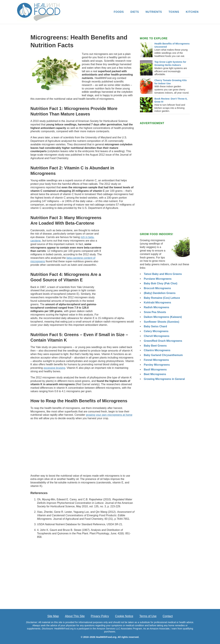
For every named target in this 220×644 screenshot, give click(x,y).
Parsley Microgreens (157, 365)
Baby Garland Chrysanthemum (163, 355)
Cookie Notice (124, 616)
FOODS (119, 12)
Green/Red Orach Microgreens (163, 341)
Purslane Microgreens (158, 279)
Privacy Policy (100, 616)
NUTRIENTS (154, 12)
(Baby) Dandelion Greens (160, 293)
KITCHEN (192, 12)
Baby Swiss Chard (156, 326)
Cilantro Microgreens (157, 350)
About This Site (75, 616)
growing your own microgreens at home (109, 415)
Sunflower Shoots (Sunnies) (162, 322)
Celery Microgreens (156, 331)
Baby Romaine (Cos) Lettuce (162, 298)
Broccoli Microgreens (157, 288)
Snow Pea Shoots (155, 312)
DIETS (135, 12)
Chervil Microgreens (157, 336)
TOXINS (174, 12)
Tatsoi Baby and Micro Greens (163, 274)
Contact (168, 616)
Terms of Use (148, 616)
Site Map (53, 616)
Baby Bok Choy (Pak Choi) (161, 283)
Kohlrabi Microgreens (157, 303)
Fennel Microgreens (156, 360)
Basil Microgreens (155, 370)
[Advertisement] (120, 263)
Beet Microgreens (155, 374)
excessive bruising (54, 368)
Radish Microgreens (157, 307)
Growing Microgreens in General (164, 379)
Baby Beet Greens (155, 346)
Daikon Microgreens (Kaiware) (163, 317)
